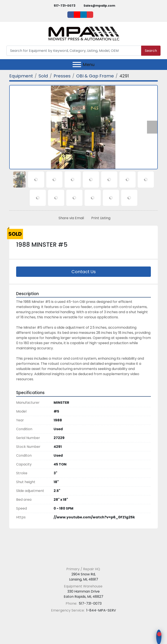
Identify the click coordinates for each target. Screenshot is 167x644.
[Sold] (43, 76)
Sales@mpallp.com (99, 6)
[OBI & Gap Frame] (95, 76)
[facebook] (71, 15)
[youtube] (77, 15)
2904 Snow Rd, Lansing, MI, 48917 (84, 577)
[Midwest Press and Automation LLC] (84, 558)
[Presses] (62, 76)
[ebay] (90, 15)
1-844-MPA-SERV (101, 610)
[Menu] (77, 65)
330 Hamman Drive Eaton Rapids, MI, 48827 (83, 594)
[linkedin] (83, 15)
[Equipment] (21, 76)
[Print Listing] (100, 218)
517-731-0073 (65, 6)
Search (151, 51)
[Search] (74, 51)
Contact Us (84, 272)
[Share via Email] (70, 218)
